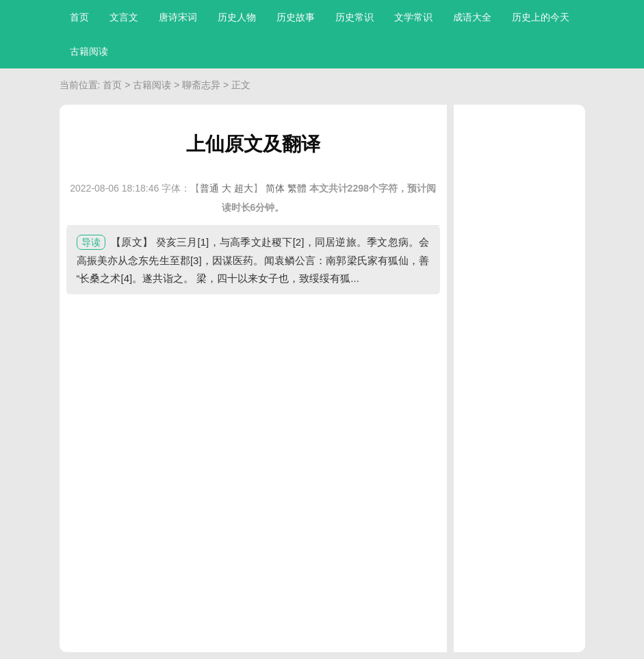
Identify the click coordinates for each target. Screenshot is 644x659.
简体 (275, 188)
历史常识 (355, 17)
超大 (244, 188)
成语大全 (472, 17)
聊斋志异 (201, 85)
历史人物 (237, 17)
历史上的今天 (541, 17)
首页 (79, 17)
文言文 (124, 17)
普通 (209, 188)
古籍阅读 (89, 51)
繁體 (297, 188)
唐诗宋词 (178, 17)
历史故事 (296, 17)
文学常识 (413, 17)
